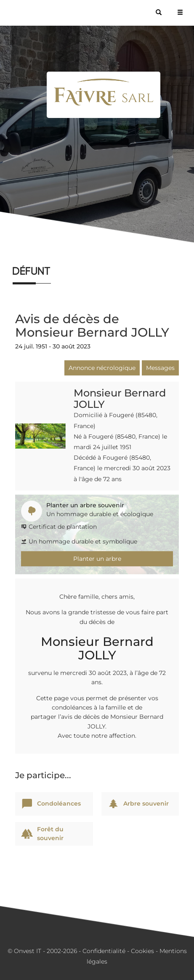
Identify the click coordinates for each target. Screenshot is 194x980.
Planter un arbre (97, 559)
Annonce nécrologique (102, 368)
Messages (160, 368)
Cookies (142, 951)
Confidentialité (104, 951)
